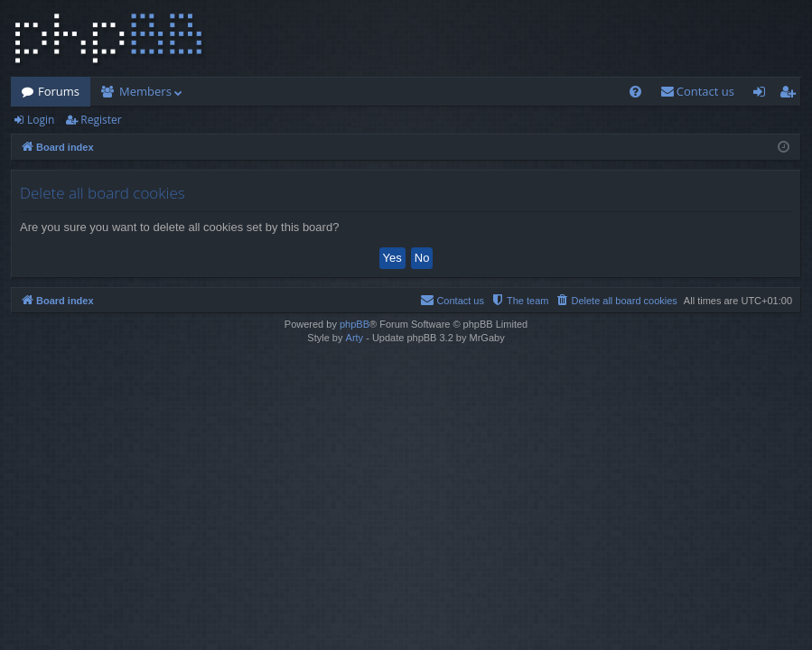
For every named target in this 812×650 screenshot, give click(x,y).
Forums (59, 91)
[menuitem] (635, 92)
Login (41, 120)
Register (101, 120)
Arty (355, 338)
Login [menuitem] (763, 95)
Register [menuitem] (791, 95)
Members (145, 91)
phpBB (355, 324)
